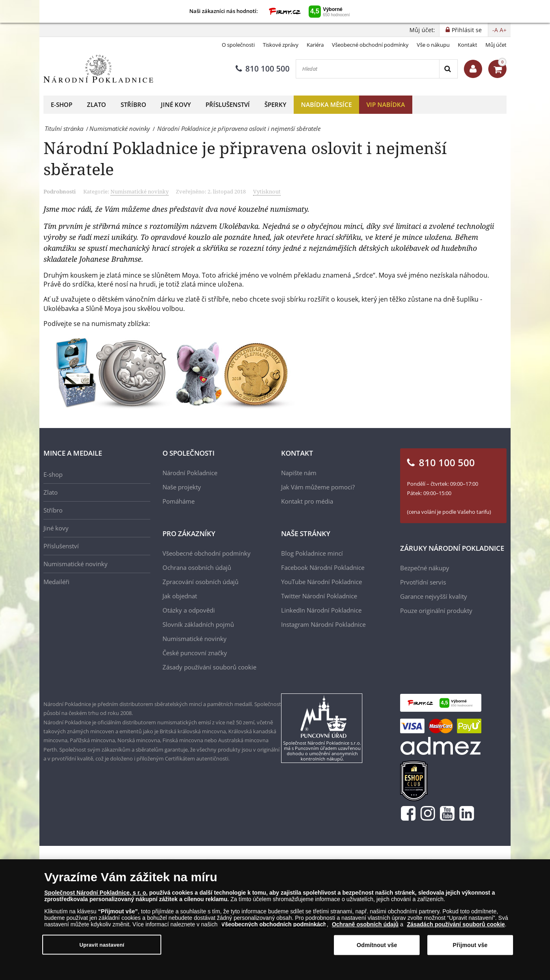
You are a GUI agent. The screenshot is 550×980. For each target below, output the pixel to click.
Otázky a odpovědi (189, 610)
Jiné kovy (176, 104)
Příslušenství (228, 104)
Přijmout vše (470, 947)
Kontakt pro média (307, 501)
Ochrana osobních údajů (197, 567)
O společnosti (238, 45)
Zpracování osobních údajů (200, 582)
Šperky (275, 104)
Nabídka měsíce (326, 104)
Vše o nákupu (433, 45)
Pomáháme (179, 501)
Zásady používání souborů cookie (209, 667)
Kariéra (315, 45)
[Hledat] (368, 69)
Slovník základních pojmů (198, 624)
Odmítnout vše (377, 947)
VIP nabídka (386, 104)
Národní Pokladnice (190, 473)
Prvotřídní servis (423, 582)
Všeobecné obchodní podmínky (370, 45)
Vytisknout (267, 191)
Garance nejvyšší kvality (434, 596)
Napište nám (299, 473)
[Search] (448, 69)
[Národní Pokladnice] (98, 69)
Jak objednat (180, 596)
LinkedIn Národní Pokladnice (321, 610)
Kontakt (468, 45)
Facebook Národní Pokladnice (323, 567)
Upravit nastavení (102, 946)
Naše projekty (182, 487)
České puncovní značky (195, 653)
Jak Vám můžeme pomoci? (318, 487)
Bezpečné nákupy (425, 568)
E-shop (62, 104)
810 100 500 (263, 69)
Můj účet (496, 45)
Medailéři (56, 582)
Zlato (96, 104)
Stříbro (133, 104)
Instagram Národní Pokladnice (323, 624)
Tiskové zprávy (281, 45)
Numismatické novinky (140, 191)
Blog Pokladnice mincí (312, 553)
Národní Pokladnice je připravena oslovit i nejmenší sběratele (245, 158)
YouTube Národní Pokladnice (322, 582)
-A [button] (495, 30)
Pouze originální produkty (436, 611)
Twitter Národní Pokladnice (319, 596)
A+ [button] (503, 30)
